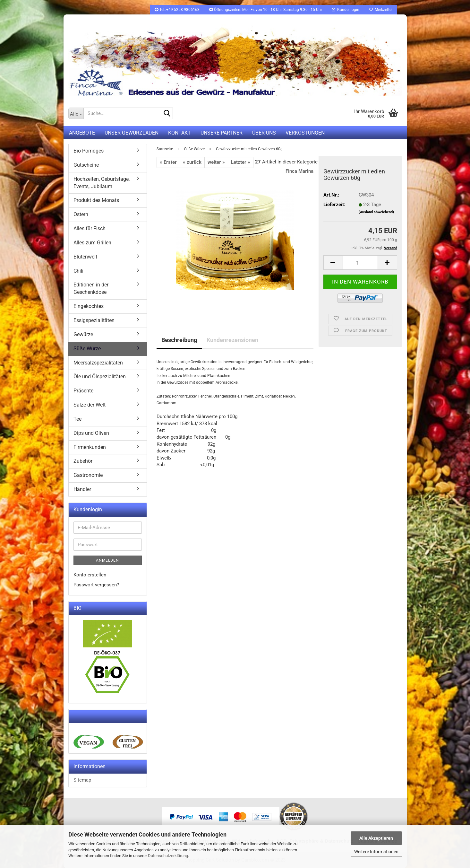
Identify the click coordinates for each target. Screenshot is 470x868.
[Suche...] (76, 113)
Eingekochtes (89, 306)
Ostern (81, 214)
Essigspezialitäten (94, 320)
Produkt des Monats (96, 200)
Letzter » (241, 162)
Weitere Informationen (376, 852)
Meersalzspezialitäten (98, 363)
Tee (77, 419)
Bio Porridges (89, 151)
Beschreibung (179, 340)
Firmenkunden (90, 447)
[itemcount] (360, 263)
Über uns (264, 133)
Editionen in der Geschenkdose (91, 288)
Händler (82, 489)
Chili (78, 271)
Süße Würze (87, 349)
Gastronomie (88, 475)
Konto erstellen (90, 575)
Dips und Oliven (91, 433)
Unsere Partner (222, 133)
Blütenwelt (85, 257)
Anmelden (107, 560)
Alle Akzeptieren (376, 838)
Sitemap (82, 780)
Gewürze (83, 334)
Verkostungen (305, 133)
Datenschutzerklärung (168, 856)
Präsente (83, 391)
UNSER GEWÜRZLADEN (132, 133)
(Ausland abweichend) (376, 212)
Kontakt (179, 133)
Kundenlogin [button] (346, 10)
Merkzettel (381, 10)
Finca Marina (299, 171)
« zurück (192, 162)
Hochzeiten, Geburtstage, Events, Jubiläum (102, 183)
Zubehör (83, 461)
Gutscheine (86, 165)
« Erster (168, 162)
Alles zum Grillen (92, 243)
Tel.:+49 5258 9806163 (177, 10)
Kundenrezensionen (232, 340)
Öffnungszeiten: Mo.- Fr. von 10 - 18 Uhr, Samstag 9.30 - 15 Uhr (266, 10)
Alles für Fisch (90, 228)
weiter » (216, 162)
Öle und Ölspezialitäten (100, 377)
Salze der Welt (90, 405)
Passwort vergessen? (96, 585)
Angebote (82, 133)
